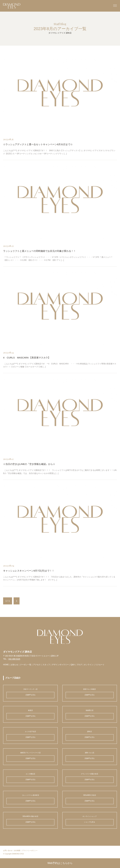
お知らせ (14, 665)
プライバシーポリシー (30, 851)
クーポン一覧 (26, 665)
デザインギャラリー (60, 665)
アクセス (37, 665)
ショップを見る (90, 822)
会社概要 (17, 851)
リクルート (100, 665)
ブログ (79, 665)
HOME (6, 665)
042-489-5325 (14, 659)
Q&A (73, 665)
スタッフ (46, 665)
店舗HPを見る (30, 695)
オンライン (89, 665)
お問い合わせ (8, 851)
